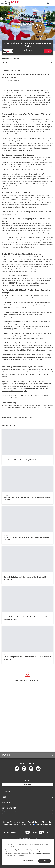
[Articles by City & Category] (27, 62)
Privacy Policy (47, 822)
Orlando (17, 71)
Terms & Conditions (11, 824)
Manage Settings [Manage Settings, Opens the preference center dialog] (28, 861)
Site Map (25, 824)
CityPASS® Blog (7, 71)
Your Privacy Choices (42, 824)
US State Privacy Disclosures (13, 822)
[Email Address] (27, 812)
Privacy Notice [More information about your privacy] (41, 854)
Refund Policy (33, 822)
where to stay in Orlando (32, 388)
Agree (45, 861)
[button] (27, 755)
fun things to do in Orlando (11, 360)
